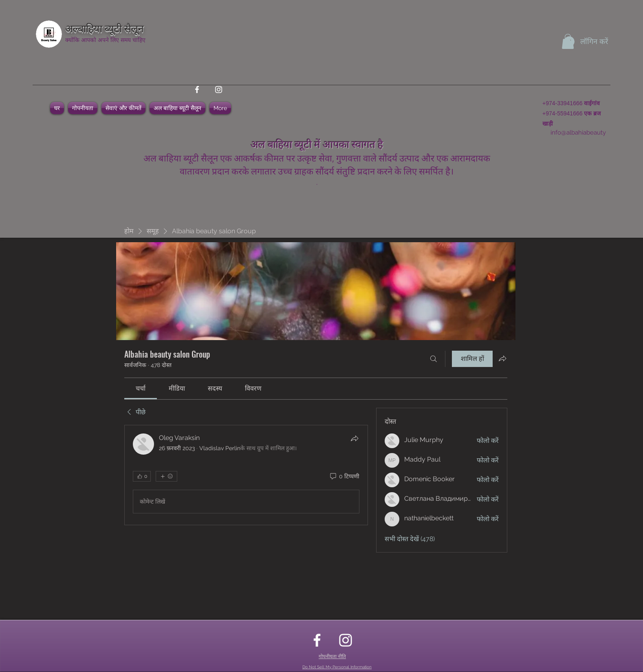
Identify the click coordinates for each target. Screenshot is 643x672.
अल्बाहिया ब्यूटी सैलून (105, 28)
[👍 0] (142, 476)
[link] (141, 388)
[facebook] (197, 90)
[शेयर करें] (355, 438)
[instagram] (219, 90)
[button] (568, 41)
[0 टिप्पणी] (344, 477)
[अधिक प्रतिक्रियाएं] (166, 476)
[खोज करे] (434, 359)
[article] (246, 475)
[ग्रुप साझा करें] (502, 358)
